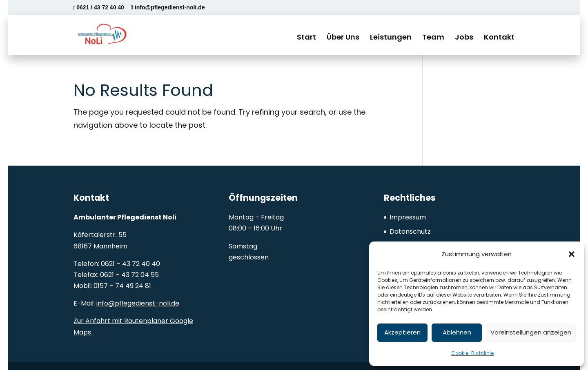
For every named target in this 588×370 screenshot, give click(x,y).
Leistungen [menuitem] (391, 37)
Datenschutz (410, 232)
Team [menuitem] (433, 37)
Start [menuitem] (306, 37)
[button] (572, 254)
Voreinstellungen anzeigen (531, 332)
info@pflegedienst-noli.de (138, 303)
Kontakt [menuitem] (499, 37)
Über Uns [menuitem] (343, 37)
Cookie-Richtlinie (472, 353)
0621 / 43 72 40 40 (100, 7)
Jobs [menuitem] (464, 37)
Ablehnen (457, 332)
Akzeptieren (402, 332)
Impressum (408, 217)
